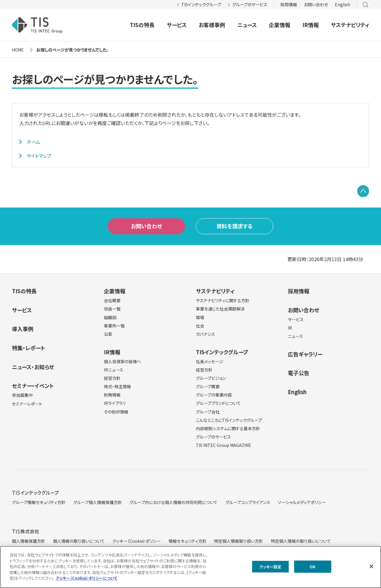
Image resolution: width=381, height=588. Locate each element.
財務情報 (112, 395)
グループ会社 (208, 412)
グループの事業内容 (214, 395)
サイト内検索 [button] (366, 5)
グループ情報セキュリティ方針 (39, 502)
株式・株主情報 (117, 386)
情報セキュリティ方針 (188, 541)
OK (313, 568)
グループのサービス (250, 4)
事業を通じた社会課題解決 (220, 309)
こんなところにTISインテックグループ (229, 420)
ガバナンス (205, 334)
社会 (200, 326)
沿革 (108, 334)
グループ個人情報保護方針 (98, 502)
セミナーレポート (27, 404)
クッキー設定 (270, 568)
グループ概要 (208, 386)
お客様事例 (212, 25)
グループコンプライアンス (248, 502)
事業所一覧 (114, 326)
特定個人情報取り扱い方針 (239, 541)
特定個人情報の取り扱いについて (301, 541)
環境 (200, 317)
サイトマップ (39, 156)
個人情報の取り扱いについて (79, 541)
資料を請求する (235, 226)
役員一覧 (112, 309)
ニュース (247, 25)
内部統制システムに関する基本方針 (228, 428)
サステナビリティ (350, 25)
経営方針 (112, 378)
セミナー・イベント (33, 386)
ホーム (33, 142)
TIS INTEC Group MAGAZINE (224, 445)
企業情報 (279, 25)
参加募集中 (22, 395)
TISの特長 (142, 25)
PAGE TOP (363, 191)
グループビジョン (211, 378)
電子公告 (299, 373)
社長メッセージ (210, 361)
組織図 (110, 317)
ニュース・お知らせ (33, 367)
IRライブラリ (115, 403)
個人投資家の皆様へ (122, 361)
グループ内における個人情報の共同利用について (174, 502)
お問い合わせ (316, 4)
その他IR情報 (116, 412)
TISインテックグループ (201, 4)
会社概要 (112, 300)
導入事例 (23, 329)
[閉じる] (371, 568)
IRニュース (114, 370)
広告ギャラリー (305, 354)
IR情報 (311, 25)
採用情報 (289, 4)
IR (290, 328)
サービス (177, 25)
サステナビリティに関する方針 (223, 300)
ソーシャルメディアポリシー (302, 502)
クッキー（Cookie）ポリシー (136, 541)
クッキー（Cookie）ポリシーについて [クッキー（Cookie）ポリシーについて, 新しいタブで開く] (86, 580)
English (342, 4)
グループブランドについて (218, 403)
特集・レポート (29, 348)
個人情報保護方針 (29, 541)
